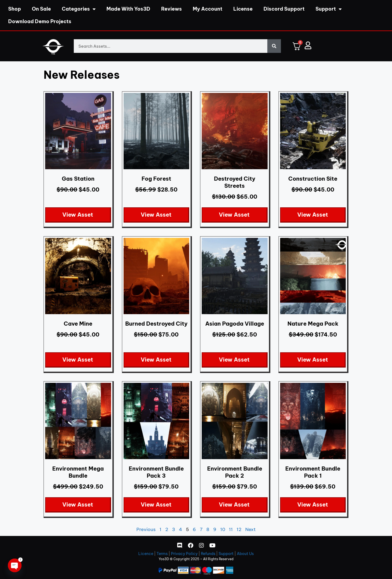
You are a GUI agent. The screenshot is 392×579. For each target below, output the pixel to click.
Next (250, 529)
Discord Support (284, 9)
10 (223, 529)
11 (231, 529)
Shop (15, 9)
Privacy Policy (184, 554)
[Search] (274, 46)
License (243, 9)
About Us (245, 554)
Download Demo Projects (40, 21)
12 (239, 529)
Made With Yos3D (128, 9)
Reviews (171, 9)
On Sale (41, 9)
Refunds (208, 554)
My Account (208, 9)
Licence (146, 554)
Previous (146, 529)
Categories (79, 9)
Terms (162, 554)
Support (329, 9)
